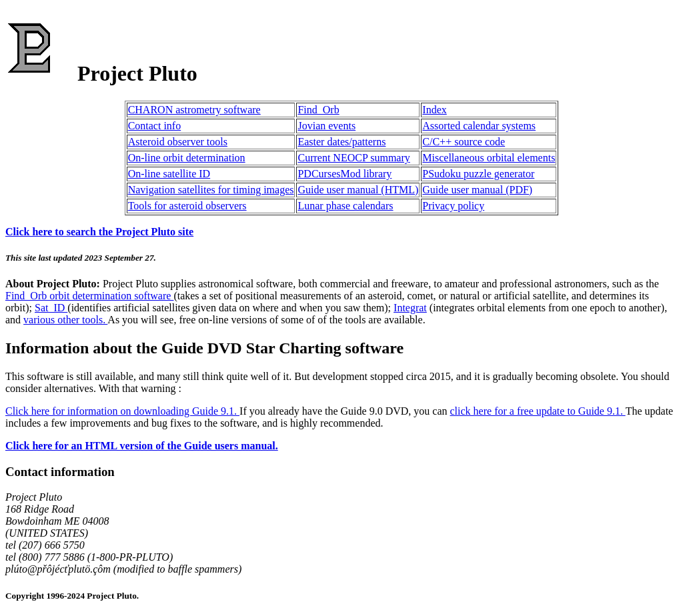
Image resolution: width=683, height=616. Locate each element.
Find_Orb (318, 110)
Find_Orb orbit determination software (89, 296)
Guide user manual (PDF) (477, 190)
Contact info (155, 126)
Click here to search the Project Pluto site (99, 232)
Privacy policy (453, 206)
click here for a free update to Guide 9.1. (538, 411)
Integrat (410, 308)
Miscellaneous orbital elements (489, 158)
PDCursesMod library (345, 174)
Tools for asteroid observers (187, 206)
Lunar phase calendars (345, 206)
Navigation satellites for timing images (211, 190)
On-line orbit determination (187, 158)
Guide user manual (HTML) (358, 190)
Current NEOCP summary (354, 158)
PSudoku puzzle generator (478, 174)
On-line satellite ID (169, 174)
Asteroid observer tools (178, 142)
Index (434, 110)
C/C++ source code (464, 142)
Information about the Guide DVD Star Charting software (204, 348)
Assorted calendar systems (479, 126)
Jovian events (326, 126)
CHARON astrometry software (194, 110)
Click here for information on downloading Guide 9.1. (122, 411)
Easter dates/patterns (341, 142)
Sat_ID (51, 308)
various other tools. (65, 320)
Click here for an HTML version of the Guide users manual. (142, 446)
